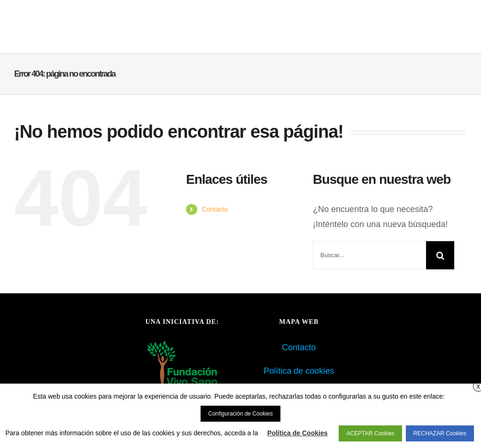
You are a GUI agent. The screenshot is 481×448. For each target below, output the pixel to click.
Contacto (215, 209)
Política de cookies (299, 371)
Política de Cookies (297, 433)
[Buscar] (440, 255)
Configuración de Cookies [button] (240, 414)
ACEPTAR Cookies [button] (370, 433)
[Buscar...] (369, 255)
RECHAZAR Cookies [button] (440, 433)
